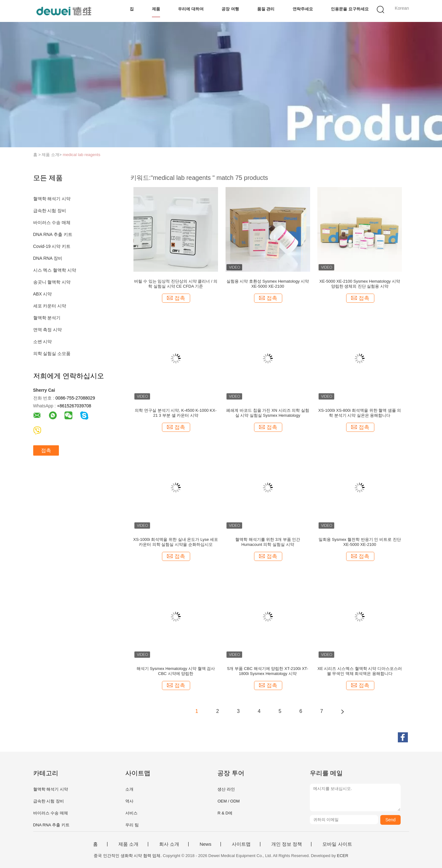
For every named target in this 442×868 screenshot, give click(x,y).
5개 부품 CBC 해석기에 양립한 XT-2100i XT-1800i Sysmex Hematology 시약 (268, 671)
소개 (129, 789)
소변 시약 (43, 342)
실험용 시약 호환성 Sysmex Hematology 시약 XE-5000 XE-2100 (268, 284)
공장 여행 (230, 9)
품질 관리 (266, 9)
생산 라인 (226, 789)
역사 (129, 801)
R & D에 (225, 813)
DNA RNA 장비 (48, 258)
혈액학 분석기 (47, 318)
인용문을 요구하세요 (350, 9)
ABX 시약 (43, 294)
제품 (156, 9)
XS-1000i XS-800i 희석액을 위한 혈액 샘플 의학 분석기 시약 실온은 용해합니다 (360, 413)
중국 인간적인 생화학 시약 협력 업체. (128, 856)
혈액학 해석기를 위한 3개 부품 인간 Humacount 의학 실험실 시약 (268, 542)
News (205, 844)
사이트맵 (241, 844)
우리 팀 (132, 825)
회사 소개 (169, 844)
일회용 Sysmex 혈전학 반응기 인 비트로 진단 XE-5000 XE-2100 (360, 542)
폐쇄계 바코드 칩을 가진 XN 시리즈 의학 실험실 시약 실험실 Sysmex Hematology (268, 413)
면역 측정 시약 (48, 330)
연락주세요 (303, 9)
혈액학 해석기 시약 (52, 199)
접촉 (46, 450)
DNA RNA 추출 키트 (53, 234)
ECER (343, 856)
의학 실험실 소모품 (52, 353)
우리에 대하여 (191, 9)
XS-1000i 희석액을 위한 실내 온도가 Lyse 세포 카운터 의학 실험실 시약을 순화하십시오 (176, 542)
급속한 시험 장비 (50, 211)
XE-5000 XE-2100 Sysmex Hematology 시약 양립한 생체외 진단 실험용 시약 (360, 284)
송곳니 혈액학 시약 (52, 282)
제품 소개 (128, 844)
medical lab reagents (81, 155)
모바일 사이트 (337, 844)
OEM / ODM (229, 801)
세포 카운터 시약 (50, 306)
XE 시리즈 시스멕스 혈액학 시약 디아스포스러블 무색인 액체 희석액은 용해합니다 (360, 671)
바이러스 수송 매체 (52, 222)
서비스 (131, 813)
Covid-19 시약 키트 (52, 246)
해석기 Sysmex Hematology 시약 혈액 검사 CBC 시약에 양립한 (176, 671)
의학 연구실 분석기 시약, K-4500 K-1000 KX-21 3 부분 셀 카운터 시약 (176, 413)
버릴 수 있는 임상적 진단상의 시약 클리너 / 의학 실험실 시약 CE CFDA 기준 (176, 284)
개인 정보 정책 (287, 844)
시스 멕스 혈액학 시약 (55, 270)
